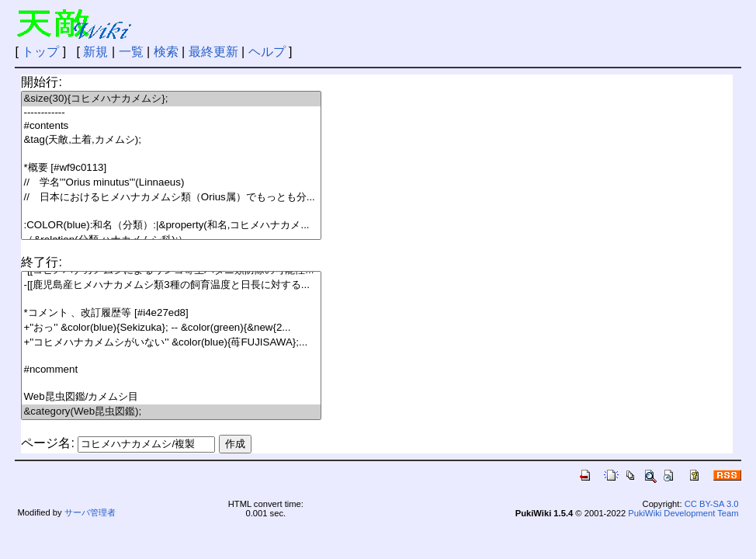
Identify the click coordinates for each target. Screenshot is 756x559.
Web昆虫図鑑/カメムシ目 (171, 397)
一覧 (131, 52)
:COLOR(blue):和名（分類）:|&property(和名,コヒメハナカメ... (171, 226)
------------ (171, 113)
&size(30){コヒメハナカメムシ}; (171, 99)
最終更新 (213, 52)
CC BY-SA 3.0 (712, 504)
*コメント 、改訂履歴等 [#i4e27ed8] (171, 313)
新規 (95, 52)
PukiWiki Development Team (683, 513)
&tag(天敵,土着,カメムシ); (171, 140)
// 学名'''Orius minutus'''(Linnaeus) (171, 183)
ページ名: (47, 443)
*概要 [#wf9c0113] (171, 168)
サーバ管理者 (90, 512)
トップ (40, 52)
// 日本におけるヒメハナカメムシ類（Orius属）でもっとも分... (171, 198)
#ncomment (171, 370)
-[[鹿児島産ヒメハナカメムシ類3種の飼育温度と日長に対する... (171, 285)
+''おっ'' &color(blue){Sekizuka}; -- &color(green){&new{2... (171, 328)
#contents (171, 126)
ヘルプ (267, 52)
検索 (166, 52)
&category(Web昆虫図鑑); (171, 412)
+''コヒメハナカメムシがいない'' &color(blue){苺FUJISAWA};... (171, 343)
